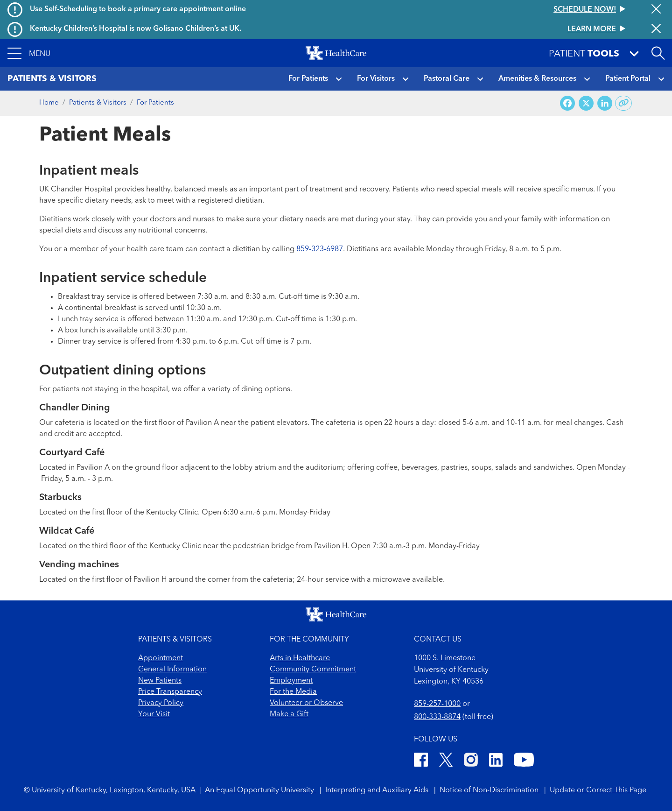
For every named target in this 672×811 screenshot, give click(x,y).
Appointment (161, 658)
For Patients (308, 79)
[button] (29, 53)
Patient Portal (628, 79)
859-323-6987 (320, 249)
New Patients (160, 681)
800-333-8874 (437, 717)
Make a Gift (289, 714)
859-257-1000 (437, 704)
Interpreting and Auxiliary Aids (378, 790)
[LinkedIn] (496, 761)
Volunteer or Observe (306, 703)
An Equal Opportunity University (260, 790)
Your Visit (154, 714)
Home (49, 103)
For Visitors (376, 79)
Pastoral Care (447, 79)
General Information (172, 670)
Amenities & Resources (537, 79)
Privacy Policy (161, 703)
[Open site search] (658, 53)
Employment (291, 681)
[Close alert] (656, 10)
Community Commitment (313, 670)
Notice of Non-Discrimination (490, 790)
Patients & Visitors (98, 103)
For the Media (293, 692)
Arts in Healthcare (300, 658)
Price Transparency (170, 692)
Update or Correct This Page (598, 790)
